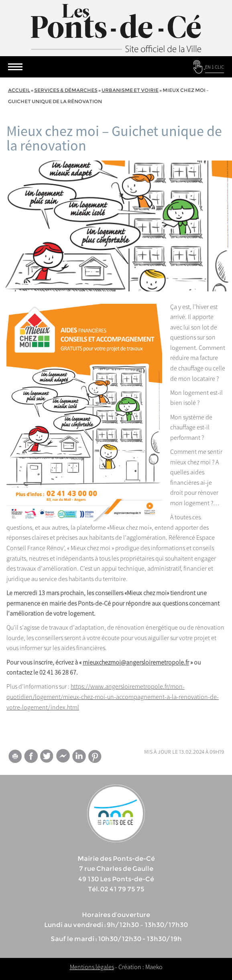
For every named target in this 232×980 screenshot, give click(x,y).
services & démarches (66, 90)
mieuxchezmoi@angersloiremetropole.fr (136, 662)
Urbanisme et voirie (130, 90)
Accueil (19, 90)
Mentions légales (92, 967)
